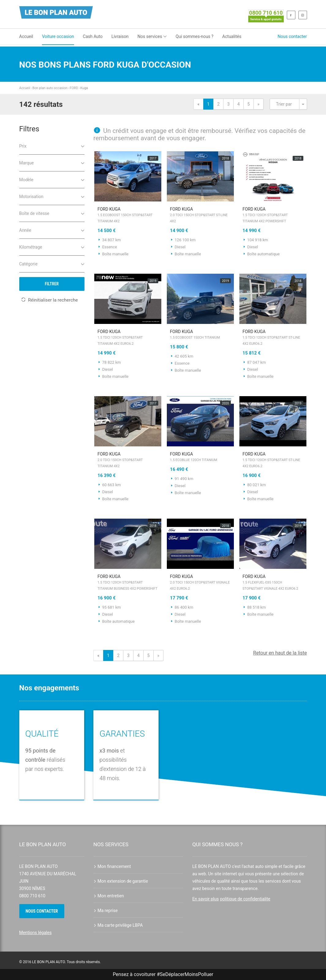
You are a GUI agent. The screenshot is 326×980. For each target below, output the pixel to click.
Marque (52, 162)
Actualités (232, 36)
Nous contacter (292, 36)
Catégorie (52, 263)
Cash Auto (93, 36)
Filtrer (52, 284)
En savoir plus (205, 899)
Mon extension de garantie (121, 881)
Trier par (284, 104)
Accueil (26, 36)
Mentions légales (36, 933)
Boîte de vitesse (52, 213)
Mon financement (112, 866)
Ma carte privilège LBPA (118, 925)
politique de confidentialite (245, 899)
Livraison (120, 36)
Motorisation (52, 196)
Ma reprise (106, 911)
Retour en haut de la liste (280, 653)
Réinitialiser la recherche (50, 300)
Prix (52, 146)
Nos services (152, 36)
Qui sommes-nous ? (195, 36)
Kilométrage (52, 247)
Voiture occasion (58, 36)
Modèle (52, 179)
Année (52, 230)
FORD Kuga (128, 216)
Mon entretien (109, 896)
